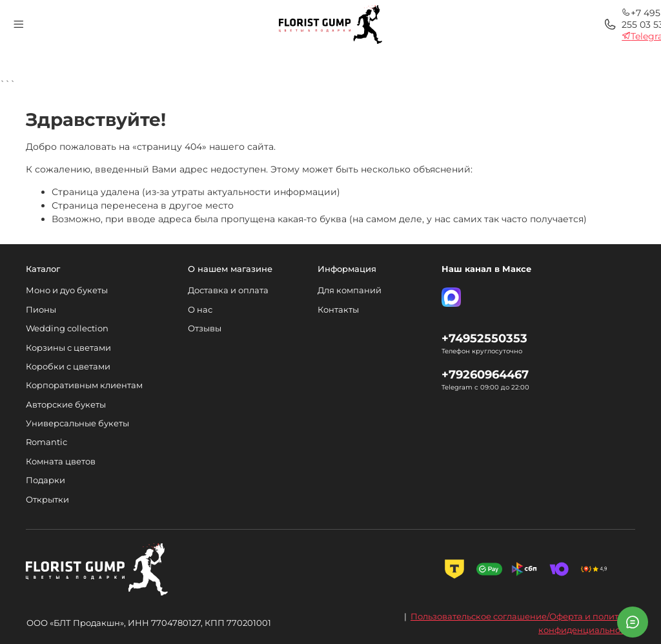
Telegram (486, 32)
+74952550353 (484, 338)
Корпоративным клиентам (84, 385)
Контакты (338, 310)
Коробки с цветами (68, 367)
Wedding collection (67, 328)
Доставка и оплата (228, 290)
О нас (200, 310)
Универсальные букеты (77, 423)
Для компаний (350, 290)
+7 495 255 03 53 (502, 20)
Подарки (46, 480)
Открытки (47, 500)
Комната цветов (61, 462)
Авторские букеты (66, 405)
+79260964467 (485, 374)
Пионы (41, 310)
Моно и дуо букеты (67, 290)
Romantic (46, 442)
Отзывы (205, 328)
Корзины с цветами (68, 348)
